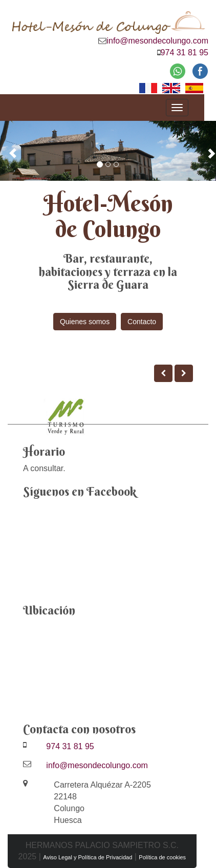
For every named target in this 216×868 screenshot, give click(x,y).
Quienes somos (85, 322)
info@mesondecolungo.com (157, 41)
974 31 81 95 (185, 52)
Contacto (142, 322)
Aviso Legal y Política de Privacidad (88, 857)
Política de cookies (162, 857)
